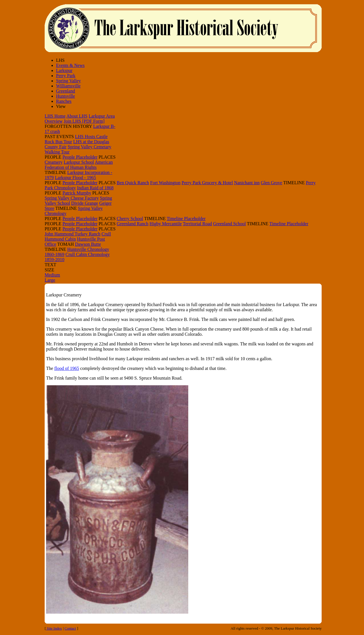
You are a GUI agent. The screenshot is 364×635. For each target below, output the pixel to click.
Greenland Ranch (133, 224)
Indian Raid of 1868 (95, 188)
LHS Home (55, 116)
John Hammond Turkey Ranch (73, 234)
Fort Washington (165, 183)
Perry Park (66, 76)
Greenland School (229, 224)
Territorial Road (197, 224)
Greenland (66, 91)
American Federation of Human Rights (79, 165)
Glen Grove (271, 183)
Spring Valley (68, 81)
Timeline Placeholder (186, 219)
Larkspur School (79, 162)
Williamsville (68, 86)
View (61, 106)
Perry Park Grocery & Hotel (207, 183)
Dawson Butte (88, 244)
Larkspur (64, 70)
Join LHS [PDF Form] (84, 121)
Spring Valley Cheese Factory (72, 198)
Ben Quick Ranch (133, 183)
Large (50, 280)
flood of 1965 (67, 368)
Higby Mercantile (166, 224)
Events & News (70, 65)
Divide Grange (85, 203)
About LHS (77, 116)
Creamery (54, 162)
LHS (60, 60)
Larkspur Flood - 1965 (75, 178)
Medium (52, 275)
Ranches (64, 101)
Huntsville (66, 96)
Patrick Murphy (77, 193)
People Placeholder (80, 157)
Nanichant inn (247, 183)
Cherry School (130, 219)
